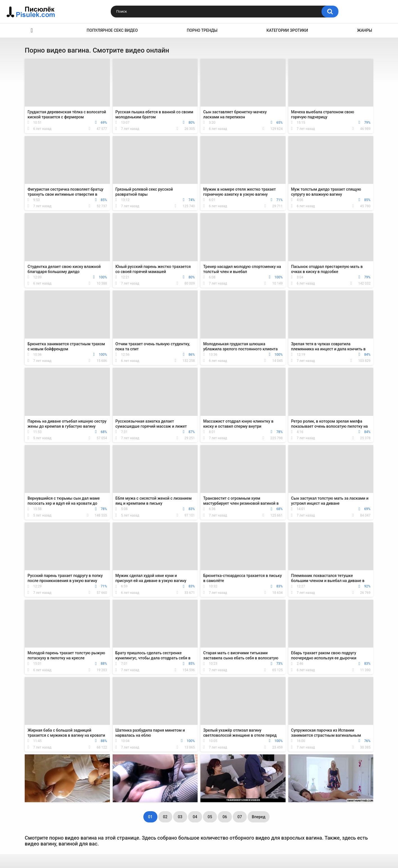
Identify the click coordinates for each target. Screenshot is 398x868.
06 (225, 817)
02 (165, 817)
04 (195, 817)
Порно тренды (202, 30)
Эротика (32, 31)
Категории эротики (287, 30)
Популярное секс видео (112, 30)
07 (240, 817)
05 (210, 817)
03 (180, 817)
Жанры (365, 30)
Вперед (259, 817)
